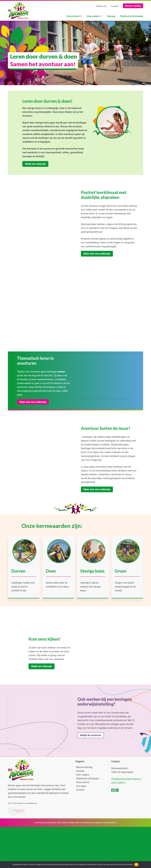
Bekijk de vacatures (91, 766)
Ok (136, 864)
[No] (148, 865)
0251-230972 (118, 825)
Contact (115, 6)
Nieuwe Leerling (133, 6)
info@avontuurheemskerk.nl (126, 821)
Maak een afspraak (35, 164)
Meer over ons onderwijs (97, 257)
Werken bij (101, 6)
